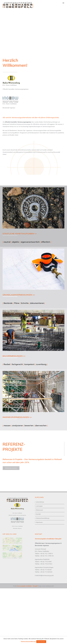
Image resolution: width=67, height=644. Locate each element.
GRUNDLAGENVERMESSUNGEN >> (19, 295)
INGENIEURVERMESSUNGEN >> (17, 417)
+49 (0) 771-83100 (46, 570)
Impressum (39, 522)
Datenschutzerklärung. (28, 642)
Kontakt (38, 514)
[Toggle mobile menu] (63, 3)
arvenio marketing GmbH (48, 586)
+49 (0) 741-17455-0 (46, 554)
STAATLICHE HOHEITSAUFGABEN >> (20, 234)
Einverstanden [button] (41, 642)
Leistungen (39, 506)
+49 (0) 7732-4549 (46, 562)
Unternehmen (40, 502)
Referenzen (39, 510)
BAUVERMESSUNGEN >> (14, 356)
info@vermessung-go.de (46, 575)
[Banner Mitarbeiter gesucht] (33, 26)
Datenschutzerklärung (43, 518)
